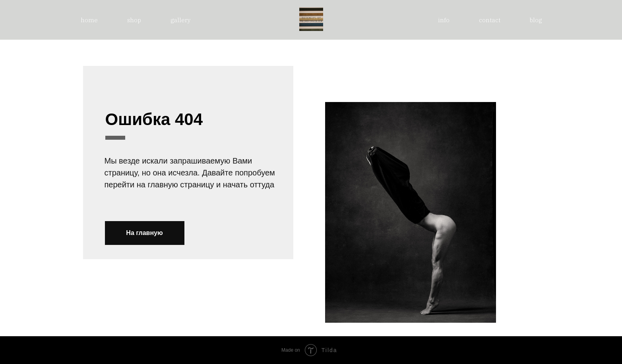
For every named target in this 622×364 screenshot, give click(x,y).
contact (490, 20)
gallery (181, 20)
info (444, 20)
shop (134, 20)
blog (536, 20)
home (89, 20)
